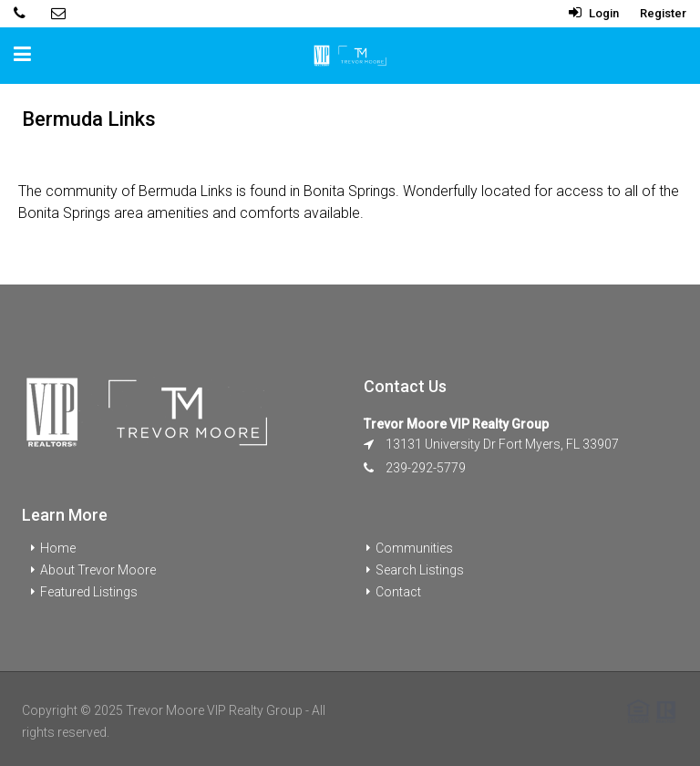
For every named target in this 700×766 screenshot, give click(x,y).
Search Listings (420, 570)
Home (58, 548)
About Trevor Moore (98, 570)
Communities (414, 548)
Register (663, 13)
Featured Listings (89, 592)
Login (594, 13)
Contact (398, 592)
